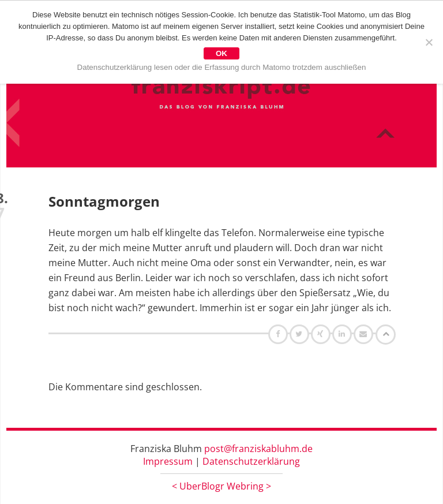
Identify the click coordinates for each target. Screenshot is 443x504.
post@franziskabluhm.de (258, 449)
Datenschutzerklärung (251, 461)
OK (221, 53)
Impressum (168, 461)
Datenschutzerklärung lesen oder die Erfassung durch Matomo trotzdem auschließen (222, 67)
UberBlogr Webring (221, 486)
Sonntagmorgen (104, 201)
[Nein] (429, 42)
